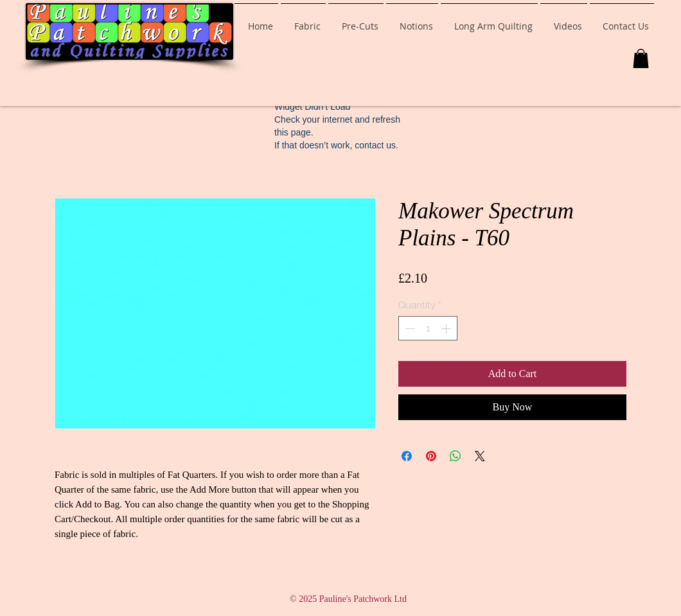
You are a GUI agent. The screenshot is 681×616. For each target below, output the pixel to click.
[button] (641, 58)
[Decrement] (409, 329)
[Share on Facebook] (407, 456)
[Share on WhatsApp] (455, 456)
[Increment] (447, 329)
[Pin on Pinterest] (431, 456)
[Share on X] (480, 456)
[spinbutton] (428, 329)
